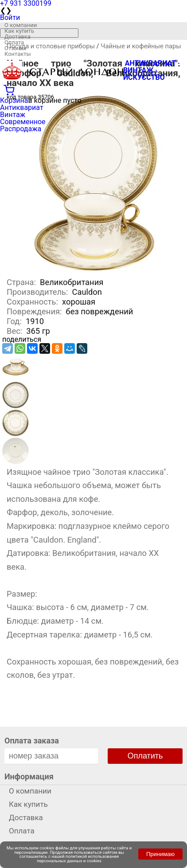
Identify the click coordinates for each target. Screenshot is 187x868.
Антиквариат (22, 108)
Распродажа (21, 129)
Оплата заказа (32, 741)
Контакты (18, 54)
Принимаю (160, 854)
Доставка (18, 37)
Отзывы (15, 48)
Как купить (19, 31)
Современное (23, 122)
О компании (21, 25)
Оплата (14, 42)
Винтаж (13, 115)
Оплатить (145, 756)
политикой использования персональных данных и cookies (78, 858)
